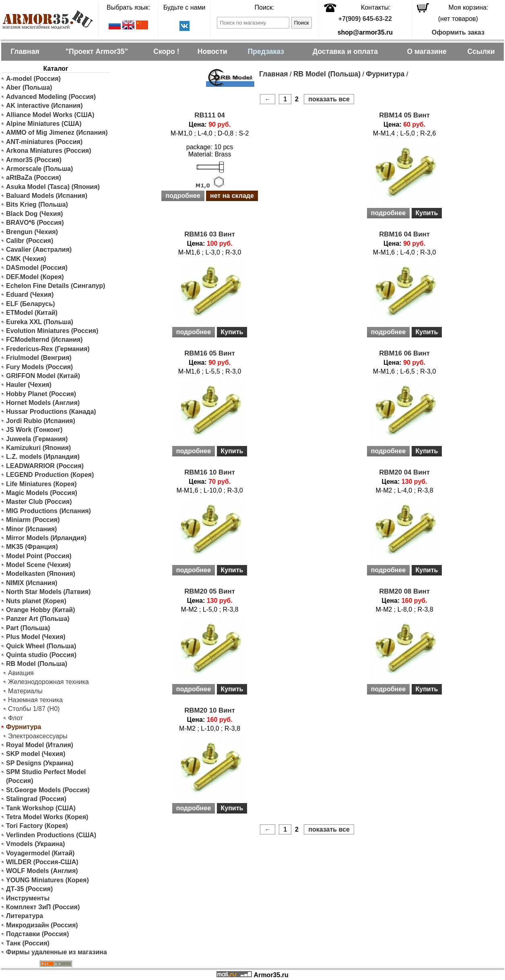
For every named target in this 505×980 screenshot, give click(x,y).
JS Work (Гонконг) (34, 430)
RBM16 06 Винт (404, 353)
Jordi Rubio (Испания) (41, 421)
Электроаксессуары (38, 736)
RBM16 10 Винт (210, 472)
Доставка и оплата (345, 51)
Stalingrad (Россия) (36, 799)
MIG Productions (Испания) (48, 511)
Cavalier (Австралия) (39, 250)
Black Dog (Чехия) (34, 214)
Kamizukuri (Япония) (38, 448)
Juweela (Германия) (37, 439)
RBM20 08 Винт (404, 591)
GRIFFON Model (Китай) (43, 376)
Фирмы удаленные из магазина (57, 952)
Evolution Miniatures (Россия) (52, 331)
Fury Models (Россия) (39, 367)
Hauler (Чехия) (29, 385)
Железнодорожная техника (48, 682)
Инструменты (28, 898)
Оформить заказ (458, 32)
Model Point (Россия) (39, 556)
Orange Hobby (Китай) (41, 610)
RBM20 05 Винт (210, 591)
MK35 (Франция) (32, 547)
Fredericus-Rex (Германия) (48, 349)
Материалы (25, 691)
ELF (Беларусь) (31, 304)
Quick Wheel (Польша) (41, 646)
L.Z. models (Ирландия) (43, 457)
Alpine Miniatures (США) (44, 124)
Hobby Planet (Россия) (41, 394)
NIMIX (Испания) (32, 583)
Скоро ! (166, 51)
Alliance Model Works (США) (50, 115)
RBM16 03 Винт (210, 234)
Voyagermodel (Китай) (40, 853)
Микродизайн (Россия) (42, 925)
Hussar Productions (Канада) (51, 412)
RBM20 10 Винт (210, 710)
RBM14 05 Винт (404, 115)
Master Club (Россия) (39, 502)
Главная (25, 51)
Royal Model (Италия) (40, 745)
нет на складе (232, 196)
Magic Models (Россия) (42, 493)
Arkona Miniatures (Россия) (49, 151)
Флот (15, 718)
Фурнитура (385, 74)
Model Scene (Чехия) (38, 565)
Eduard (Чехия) (30, 295)
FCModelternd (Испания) (44, 340)
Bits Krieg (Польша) (37, 204)
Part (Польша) (28, 628)
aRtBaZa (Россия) (34, 178)
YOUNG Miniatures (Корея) (47, 880)
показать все (329, 99)
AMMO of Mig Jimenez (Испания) (57, 133)
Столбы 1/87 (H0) (34, 709)
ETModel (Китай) (32, 313)
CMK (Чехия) (26, 259)
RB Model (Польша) (37, 664)
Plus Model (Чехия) (36, 637)
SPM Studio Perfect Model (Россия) (46, 776)
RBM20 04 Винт (404, 472)
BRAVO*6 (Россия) (35, 223)
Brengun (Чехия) (32, 232)
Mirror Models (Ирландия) (46, 538)
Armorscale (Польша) (39, 169)
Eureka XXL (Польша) (40, 322)
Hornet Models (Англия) (43, 403)
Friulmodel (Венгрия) (39, 358)
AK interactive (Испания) (44, 106)
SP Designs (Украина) (40, 763)
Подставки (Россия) (37, 934)
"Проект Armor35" (97, 51)
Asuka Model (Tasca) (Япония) (53, 187)
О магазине (427, 51)
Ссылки (481, 51)
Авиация (21, 673)
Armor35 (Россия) (34, 160)
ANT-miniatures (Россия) (44, 142)
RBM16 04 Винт (404, 234)
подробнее (183, 196)
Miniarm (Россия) (33, 520)
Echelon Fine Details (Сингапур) (56, 286)
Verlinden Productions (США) (51, 835)
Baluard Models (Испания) (47, 196)
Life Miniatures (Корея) (41, 484)
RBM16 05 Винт (210, 353)
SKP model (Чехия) (36, 754)
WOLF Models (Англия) (42, 871)
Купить (427, 213)
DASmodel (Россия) (37, 268)
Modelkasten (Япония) (41, 574)
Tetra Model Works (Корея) (47, 817)
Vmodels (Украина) (35, 844)
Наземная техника (35, 700)
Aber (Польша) (29, 87)
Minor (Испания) (31, 529)
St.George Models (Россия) (48, 790)
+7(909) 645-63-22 (365, 19)
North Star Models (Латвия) (48, 592)
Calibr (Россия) (30, 241)
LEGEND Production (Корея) (50, 475)
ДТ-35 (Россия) (29, 889)
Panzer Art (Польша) (38, 619)
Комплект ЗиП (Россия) (43, 907)
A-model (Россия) (33, 79)
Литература (25, 916)
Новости (212, 51)
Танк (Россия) (28, 943)
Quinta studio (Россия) (41, 655)
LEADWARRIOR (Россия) (45, 466)
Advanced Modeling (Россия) (51, 97)
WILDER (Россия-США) (42, 862)
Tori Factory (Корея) (37, 826)
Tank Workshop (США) (41, 808)
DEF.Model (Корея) (35, 277)
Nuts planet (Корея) (36, 601)
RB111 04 (210, 115)
